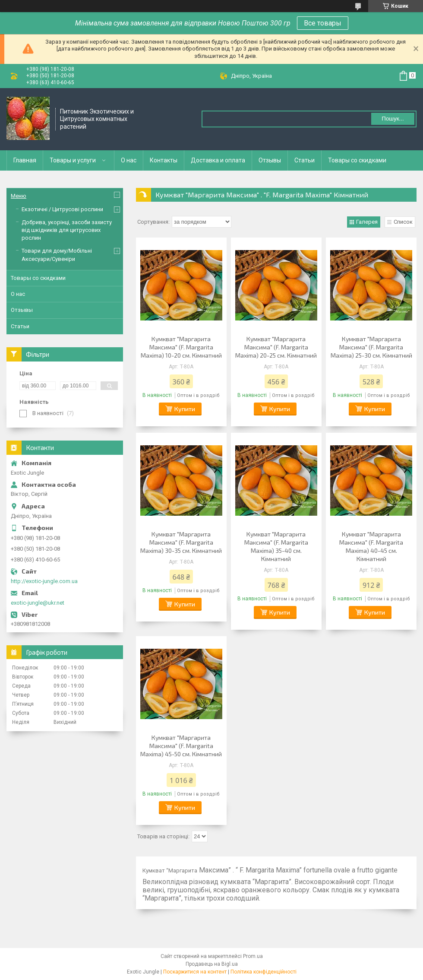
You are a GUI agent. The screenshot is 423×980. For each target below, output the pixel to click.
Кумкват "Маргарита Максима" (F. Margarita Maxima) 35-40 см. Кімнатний (276, 546)
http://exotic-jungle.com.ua (44, 581)
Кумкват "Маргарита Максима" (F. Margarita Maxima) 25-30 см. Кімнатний (371, 347)
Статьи (305, 160)
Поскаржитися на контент (195, 972)
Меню (19, 196)
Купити (185, 409)
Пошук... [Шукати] (393, 119)
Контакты (164, 160)
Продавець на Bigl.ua (212, 964)
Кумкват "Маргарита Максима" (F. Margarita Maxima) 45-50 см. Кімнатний (181, 746)
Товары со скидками (357, 160)
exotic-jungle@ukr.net (38, 603)
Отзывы (270, 160)
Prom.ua (253, 956)
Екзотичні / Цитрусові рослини (62, 209)
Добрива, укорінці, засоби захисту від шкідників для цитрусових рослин (67, 230)
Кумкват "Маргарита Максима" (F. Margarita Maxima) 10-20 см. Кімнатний (181, 347)
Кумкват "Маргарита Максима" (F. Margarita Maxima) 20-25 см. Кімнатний (276, 347)
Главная (25, 160)
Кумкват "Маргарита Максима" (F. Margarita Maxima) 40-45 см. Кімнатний (371, 546)
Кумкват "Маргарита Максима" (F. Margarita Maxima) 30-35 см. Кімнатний (181, 542)
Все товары (323, 23)
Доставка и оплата (218, 160)
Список (403, 222)
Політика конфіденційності (264, 972)
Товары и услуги (73, 160)
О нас (129, 160)
